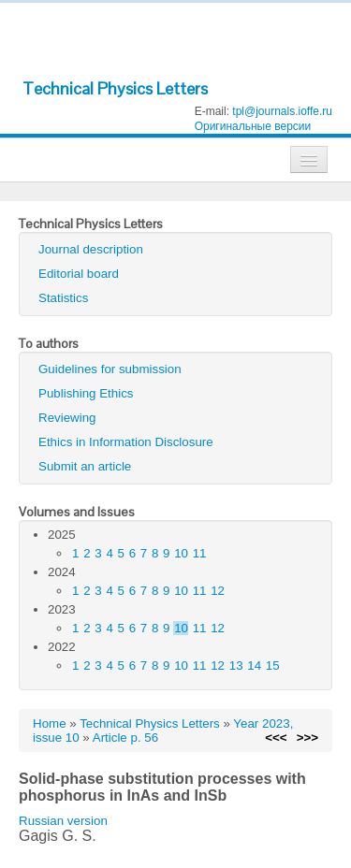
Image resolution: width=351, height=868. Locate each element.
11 (200, 553)
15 (273, 665)
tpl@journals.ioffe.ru (282, 111)
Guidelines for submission (110, 369)
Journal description (91, 249)
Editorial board (79, 274)
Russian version (63, 821)
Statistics (63, 298)
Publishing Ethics (86, 393)
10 (181, 553)
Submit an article (85, 466)
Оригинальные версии (253, 126)
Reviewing (67, 418)
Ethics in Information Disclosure (126, 442)
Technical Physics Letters (115, 88)
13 (236, 665)
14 (254, 665)
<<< (276, 738)
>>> (307, 738)
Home (50, 723)
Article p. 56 (125, 738)
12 (218, 591)
